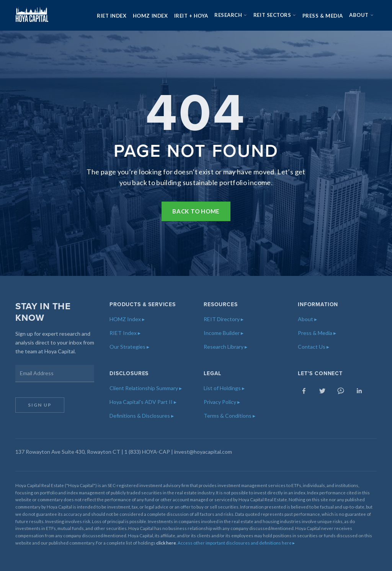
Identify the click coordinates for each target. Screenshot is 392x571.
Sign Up (40, 405)
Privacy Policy (222, 402)
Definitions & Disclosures (142, 416)
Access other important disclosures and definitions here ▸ (236, 543)
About (361, 15)
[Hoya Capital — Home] (32, 15)
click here (166, 543)
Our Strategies (129, 347)
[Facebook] (304, 391)
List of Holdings (224, 388)
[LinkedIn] (359, 391)
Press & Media (323, 16)
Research (231, 15)
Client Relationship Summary (146, 388)
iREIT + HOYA (191, 16)
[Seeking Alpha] (341, 391)
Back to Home (196, 211)
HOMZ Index (150, 16)
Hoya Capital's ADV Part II (143, 402)
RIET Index (112, 16)
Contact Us (314, 347)
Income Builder (224, 333)
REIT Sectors (275, 15)
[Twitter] (322, 391)
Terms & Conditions (229, 416)
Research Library (225, 347)
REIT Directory (224, 319)
